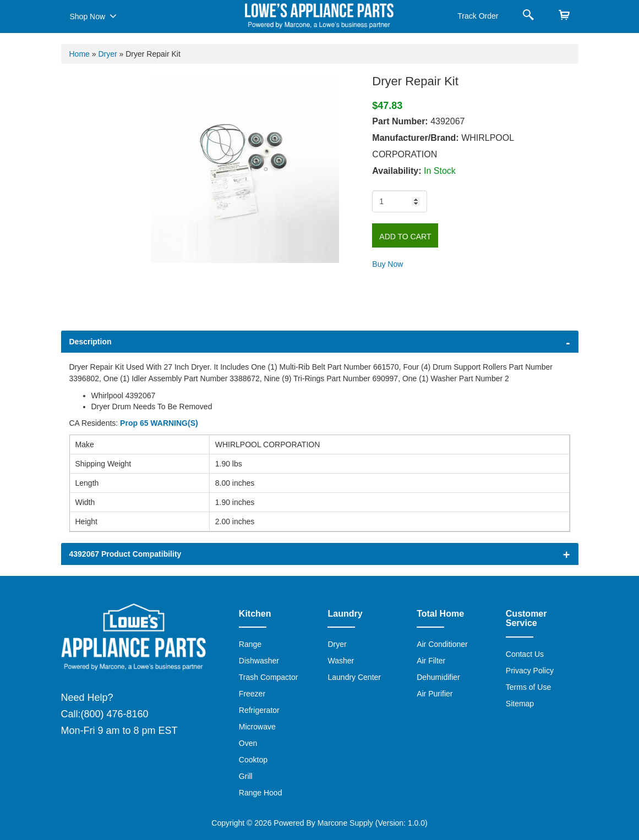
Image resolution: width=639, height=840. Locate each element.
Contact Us (525, 654)
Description (91, 342)
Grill (246, 776)
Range (250, 644)
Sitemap (520, 704)
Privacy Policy (530, 671)
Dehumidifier (438, 677)
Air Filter (431, 661)
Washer (341, 661)
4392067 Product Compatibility (125, 554)
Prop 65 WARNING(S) (159, 423)
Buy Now (387, 264)
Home (80, 54)
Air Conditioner (442, 644)
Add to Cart (405, 237)
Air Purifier (435, 694)
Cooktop (253, 760)
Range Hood (261, 793)
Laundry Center (354, 677)
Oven (248, 743)
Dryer (107, 54)
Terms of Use (528, 687)
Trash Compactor (269, 677)
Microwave (257, 727)
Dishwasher (259, 661)
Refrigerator (259, 710)
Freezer (252, 694)
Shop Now (93, 16)
